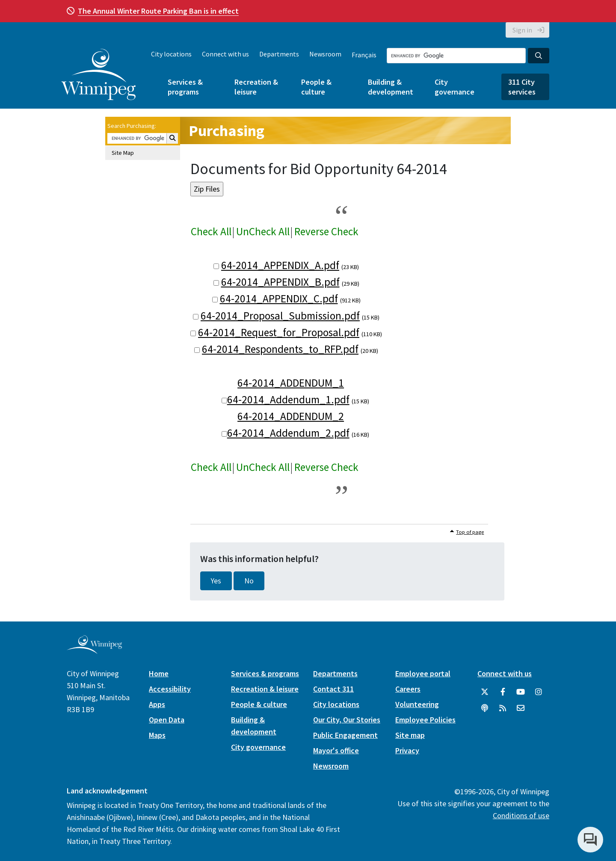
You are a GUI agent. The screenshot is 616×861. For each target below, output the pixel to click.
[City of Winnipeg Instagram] (539, 692)
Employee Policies (425, 720)
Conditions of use (521, 815)
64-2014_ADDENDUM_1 (291, 383)
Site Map (123, 153)
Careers (408, 689)
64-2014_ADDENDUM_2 (291, 416)
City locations (171, 54)
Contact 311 (333, 689)
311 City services (522, 87)
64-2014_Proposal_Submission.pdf (280, 316)
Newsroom (325, 54)
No (249, 581)
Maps (157, 735)
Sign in (522, 30)
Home (159, 673)
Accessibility (170, 689)
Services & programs (185, 87)
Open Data (167, 720)
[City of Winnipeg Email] (521, 708)
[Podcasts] (485, 708)
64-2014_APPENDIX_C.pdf (279, 299)
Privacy (407, 750)
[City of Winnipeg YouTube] (521, 692)
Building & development (391, 87)
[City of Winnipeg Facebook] (503, 692)
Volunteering (417, 704)
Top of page (470, 532)
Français (364, 55)
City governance (455, 87)
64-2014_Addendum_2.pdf (288, 433)
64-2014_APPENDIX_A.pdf (280, 265)
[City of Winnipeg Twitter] (485, 692)
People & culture (316, 87)
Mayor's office (336, 750)
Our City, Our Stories (347, 720)
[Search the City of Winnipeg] (456, 56)
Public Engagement (345, 735)
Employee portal (423, 673)
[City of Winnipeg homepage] (94, 651)
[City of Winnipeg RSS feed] (503, 708)
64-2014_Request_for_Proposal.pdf (279, 332)
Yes (216, 581)
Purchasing (227, 131)
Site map (410, 735)
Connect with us (225, 54)
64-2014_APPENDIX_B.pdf (280, 282)
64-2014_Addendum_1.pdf (288, 399)
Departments (279, 54)
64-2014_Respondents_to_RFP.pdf (280, 349)
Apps (157, 704)
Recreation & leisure (256, 87)
